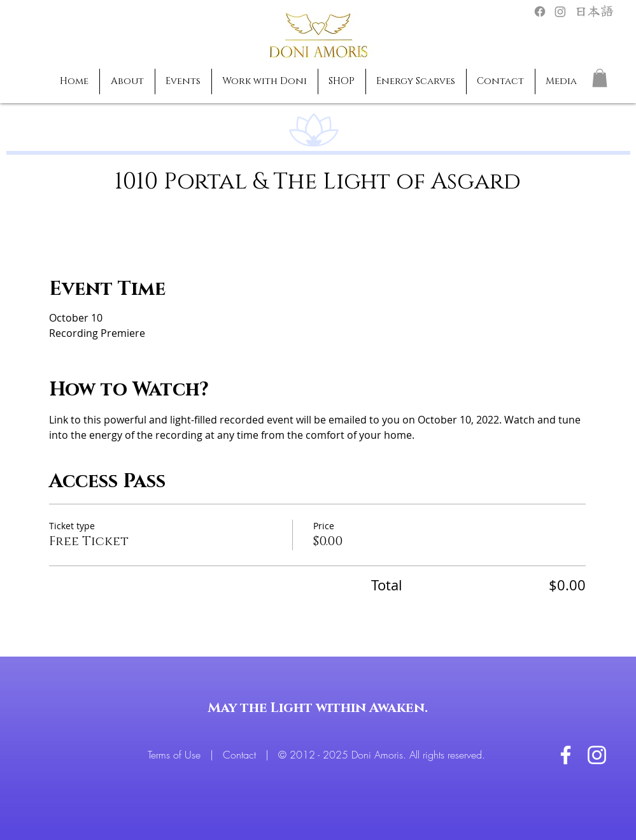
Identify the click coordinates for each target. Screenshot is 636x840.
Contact (241, 755)
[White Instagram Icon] (597, 755)
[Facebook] (540, 11)
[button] (600, 78)
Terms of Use (176, 755)
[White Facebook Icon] (566, 755)
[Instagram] (560, 11)
